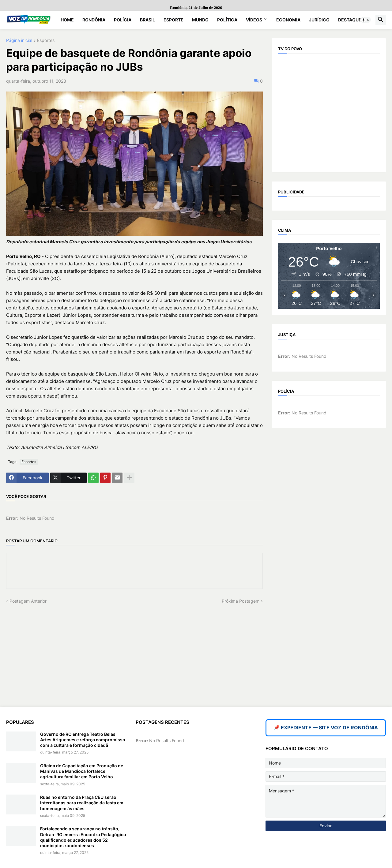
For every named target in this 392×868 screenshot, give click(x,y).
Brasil (147, 20)
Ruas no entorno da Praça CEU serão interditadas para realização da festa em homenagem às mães (82, 803)
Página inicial (19, 41)
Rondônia (94, 20)
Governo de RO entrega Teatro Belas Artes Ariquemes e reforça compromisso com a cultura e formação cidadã (83, 740)
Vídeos (254, 20)
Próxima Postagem (241, 601)
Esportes (46, 41)
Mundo (200, 20)
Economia (288, 20)
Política (227, 20)
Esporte (173, 20)
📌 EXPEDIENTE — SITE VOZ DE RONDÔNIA (326, 728)
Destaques (351, 20)
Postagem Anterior (28, 601)
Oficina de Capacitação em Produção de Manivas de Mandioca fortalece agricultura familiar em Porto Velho (82, 771)
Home (67, 20)
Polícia (123, 20)
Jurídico (319, 20)
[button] (366, 20)
